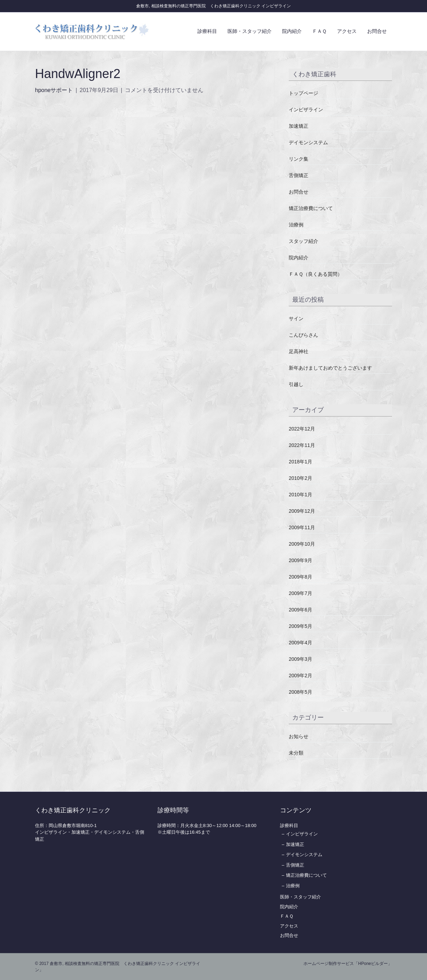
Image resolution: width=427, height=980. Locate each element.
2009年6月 (300, 610)
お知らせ (299, 736)
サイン (296, 318)
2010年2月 (300, 478)
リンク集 (299, 159)
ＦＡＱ (319, 31)
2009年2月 (300, 675)
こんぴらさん (303, 335)
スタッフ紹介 (303, 241)
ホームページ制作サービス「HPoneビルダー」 (348, 964)
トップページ (303, 93)
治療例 (296, 225)
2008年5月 (300, 692)
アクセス (347, 31)
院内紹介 (292, 31)
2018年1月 (300, 462)
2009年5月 (300, 626)
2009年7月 (300, 593)
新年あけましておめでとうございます (330, 368)
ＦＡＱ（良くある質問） (316, 274)
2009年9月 (300, 560)
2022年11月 (302, 445)
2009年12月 (302, 511)
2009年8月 (300, 577)
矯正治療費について (311, 208)
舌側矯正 (299, 175)
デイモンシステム (308, 142)
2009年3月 (300, 659)
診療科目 (207, 31)
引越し (296, 384)
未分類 (296, 753)
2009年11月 (302, 527)
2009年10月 (302, 544)
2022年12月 (302, 429)
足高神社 (299, 351)
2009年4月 (300, 643)
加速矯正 (299, 126)
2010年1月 (300, 495)
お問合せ (377, 31)
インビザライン (306, 110)
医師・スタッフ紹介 (250, 31)
